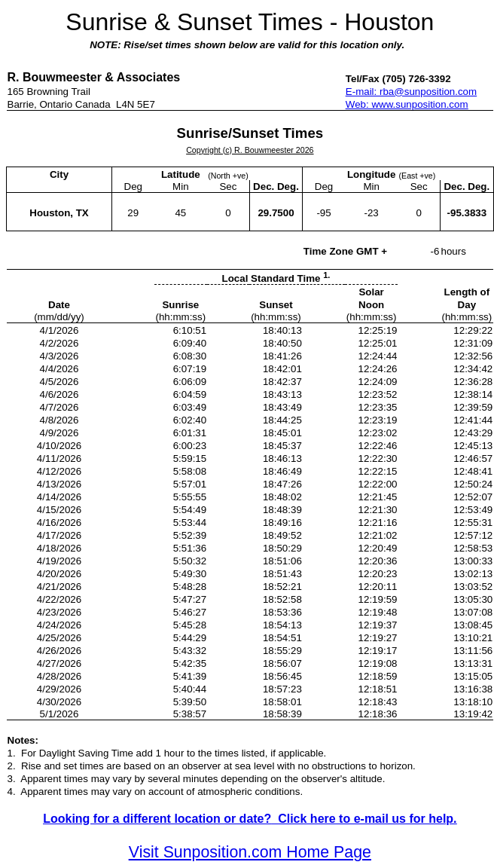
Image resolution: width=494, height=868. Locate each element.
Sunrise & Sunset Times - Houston (250, 22)
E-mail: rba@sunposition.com (411, 92)
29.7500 (276, 213)
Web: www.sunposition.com (407, 104)
